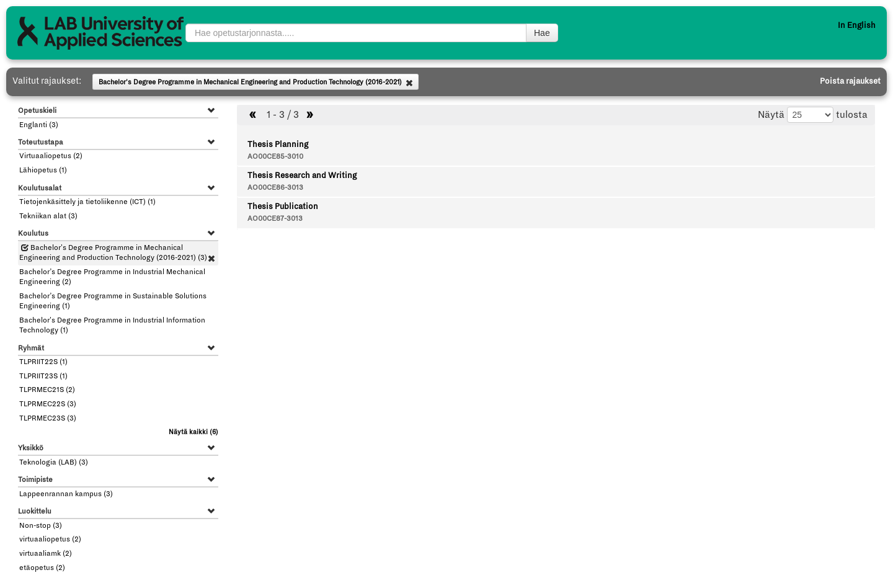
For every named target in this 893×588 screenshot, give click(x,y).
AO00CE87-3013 (275, 219)
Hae (542, 33)
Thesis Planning (278, 145)
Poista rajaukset (850, 81)
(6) (193, 432)
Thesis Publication (283, 207)
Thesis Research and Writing (302, 176)
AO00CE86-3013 (275, 188)
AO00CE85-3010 (275, 157)
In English (857, 25)
